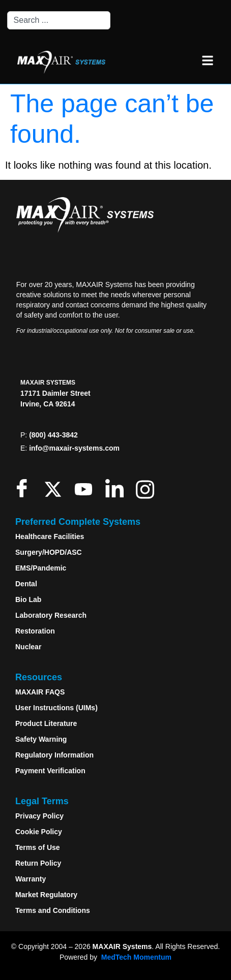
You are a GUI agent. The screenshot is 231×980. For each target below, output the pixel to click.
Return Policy (38, 863)
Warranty (31, 879)
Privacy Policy (39, 816)
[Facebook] (24, 488)
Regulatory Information (54, 755)
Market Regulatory (46, 895)
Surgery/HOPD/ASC (49, 552)
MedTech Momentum (136, 957)
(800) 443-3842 (53, 435)
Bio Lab (28, 599)
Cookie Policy (39, 832)
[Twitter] (55, 488)
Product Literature (46, 723)
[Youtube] (86, 488)
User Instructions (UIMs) (56, 708)
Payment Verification (50, 771)
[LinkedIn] (117, 488)
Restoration (35, 631)
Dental (26, 584)
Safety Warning (41, 739)
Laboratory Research (51, 615)
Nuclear (28, 647)
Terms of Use (38, 847)
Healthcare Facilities (50, 536)
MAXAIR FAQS (40, 692)
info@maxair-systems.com (74, 448)
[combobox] (59, 20)
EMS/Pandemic (41, 568)
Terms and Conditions (53, 910)
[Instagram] (147, 488)
